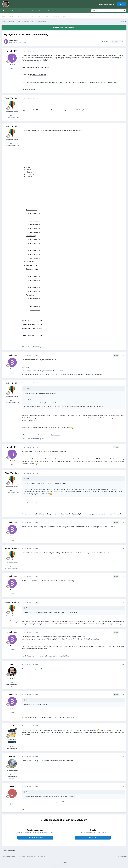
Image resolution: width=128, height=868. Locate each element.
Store (34, 11)
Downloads (29, 16)
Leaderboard (67, 16)
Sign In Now (93, 837)
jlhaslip (12, 786)
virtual (12, 756)
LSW (12, 726)
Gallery (39, 16)
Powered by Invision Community (64, 865)
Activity (14, 11)
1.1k (12, 116)
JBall (12, 664)
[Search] (101, 11)
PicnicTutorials (12, 98)
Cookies (64, 862)
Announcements (31, 210)
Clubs (4, 16)
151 (12, 682)
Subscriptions (52, 11)
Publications (30, 295)
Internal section (35, 213)
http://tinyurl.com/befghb (38, 75)
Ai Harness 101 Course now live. (64, 27)
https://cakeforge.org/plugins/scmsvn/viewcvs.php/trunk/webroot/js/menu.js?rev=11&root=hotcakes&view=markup (60, 639)
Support (42, 11)
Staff (46, 16)
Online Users (55, 16)
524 (12, 804)
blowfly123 (15, 40)
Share (105, 42)
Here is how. (56, 435)
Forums (12, 16)
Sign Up (122, 4)
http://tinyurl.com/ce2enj (41, 67)
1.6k (12, 746)
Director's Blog (31, 236)
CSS (25, 42)
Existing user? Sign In (107, 4)
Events (20, 16)
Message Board (31, 265)
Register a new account (35, 837)
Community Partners (33, 269)
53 (12, 69)
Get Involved (30, 262)
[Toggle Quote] (25, 389)
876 (12, 774)
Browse (6, 12)
